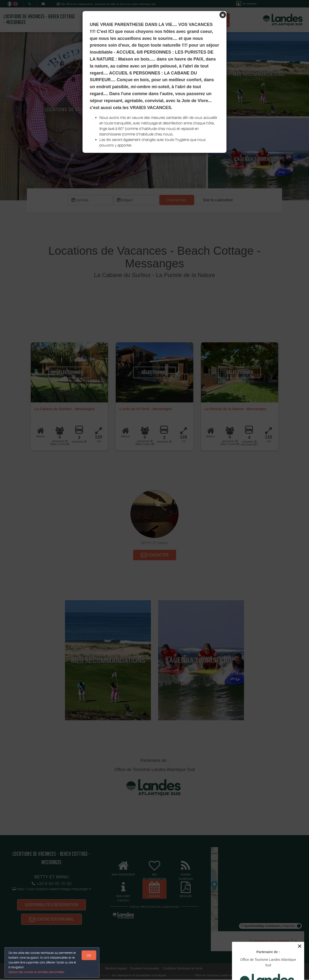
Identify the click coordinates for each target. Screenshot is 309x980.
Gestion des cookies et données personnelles (37, 972)
